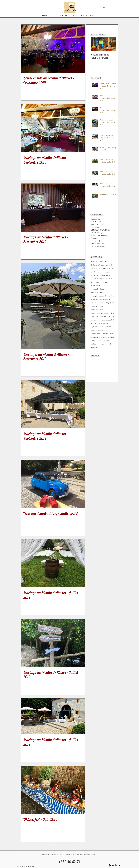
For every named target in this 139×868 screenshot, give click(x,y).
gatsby (102, 303)
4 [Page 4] (60, 845)
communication (96, 286)
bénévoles (94, 279)
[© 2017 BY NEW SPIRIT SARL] (25, 867)
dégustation (95, 292)
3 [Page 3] (55, 845)
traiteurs (94, 340)
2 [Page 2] (51, 845)
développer (104, 292)
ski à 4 (102, 327)
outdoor (93, 323)
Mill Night (94, 268)
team (112, 334)
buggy (103, 275)
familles (111, 296)
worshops (103, 344)
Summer (110, 268)
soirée (93, 330)
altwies (100, 272)
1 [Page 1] (46, 845)
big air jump (95, 275)
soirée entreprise (102, 330)
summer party (96, 334)
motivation (111, 316)
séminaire (105, 334)
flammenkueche (105, 299)
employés (94, 296)
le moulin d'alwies (97, 313)
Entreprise (103, 262)
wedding (106, 340)
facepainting (103, 296)
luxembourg (95, 316)
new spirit (94, 320)
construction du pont (98, 289)
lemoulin (107, 313)
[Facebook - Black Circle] (110, 865)
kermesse (94, 306)
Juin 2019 (109, 265)
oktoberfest (110, 320)
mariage (103, 316)
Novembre (102, 268)
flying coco (95, 303)
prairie (100, 323)
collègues (105, 282)
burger (109, 275)
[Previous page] (41, 845)
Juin (103, 265)
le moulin (102, 306)
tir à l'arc (111, 337)
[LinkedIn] (116, 865)
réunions (106, 323)
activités (94, 272)
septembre (95, 327)
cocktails (109, 279)
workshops (95, 344)
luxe (113, 313)
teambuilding (95, 337)
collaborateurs (96, 282)
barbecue (107, 272)
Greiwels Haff (95, 265)
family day (94, 299)
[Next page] (64, 845)
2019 (93, 262)
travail (100, 340)
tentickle (104, 337)
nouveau (102, 320)
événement (95, 347)
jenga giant (110, 303)
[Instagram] (113, 865)
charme (102, 279)
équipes (110, 344)
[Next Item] (113, 44)
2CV (97, 262)
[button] (104, 7)
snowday (109, 327)
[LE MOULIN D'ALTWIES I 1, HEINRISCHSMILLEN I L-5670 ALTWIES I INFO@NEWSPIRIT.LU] (69, 855)
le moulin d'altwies (97, 310)
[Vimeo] (119, 865)
